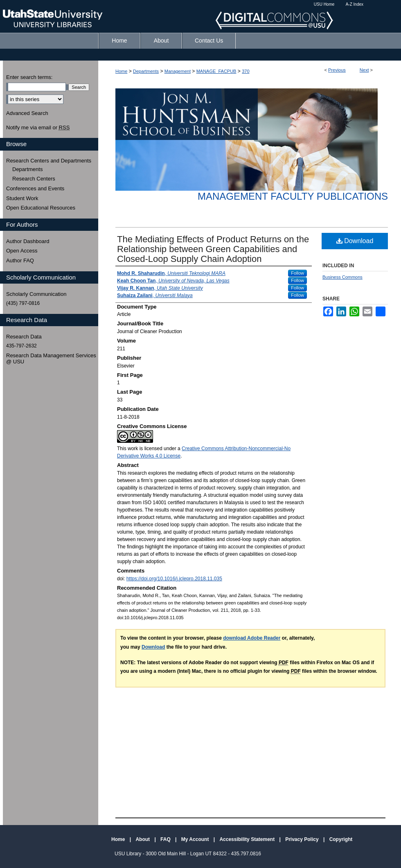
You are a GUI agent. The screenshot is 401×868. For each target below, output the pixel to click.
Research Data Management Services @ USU (51, 359)
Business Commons (342, 277)
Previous (337, 70)
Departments (146, 71)
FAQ (166, 839)
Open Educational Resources (41, 208)
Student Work (22, 198)
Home (121, 71)
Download (355, 241)
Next (364, 70)
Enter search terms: (29, 77)
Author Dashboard (28, 241)
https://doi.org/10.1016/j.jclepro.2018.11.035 (174, 579)
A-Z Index (355, 4)
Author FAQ (20, 260)
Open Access (22, 251)
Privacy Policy (303, 839)
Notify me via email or (38, 128)
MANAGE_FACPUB (216, 71)
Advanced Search (27, 113)
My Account (196, 839)
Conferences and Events (35, 188)
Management (178, 71)
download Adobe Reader (252, 638)
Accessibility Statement (248, 839)
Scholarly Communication (36, 294)
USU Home (324, 4)
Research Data (24, 337)
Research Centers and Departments (49, 161)
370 (246, 71)
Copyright (341, 839)
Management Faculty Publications (293, 196)
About (143, 839)
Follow (297, 273)
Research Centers (34, 179)
